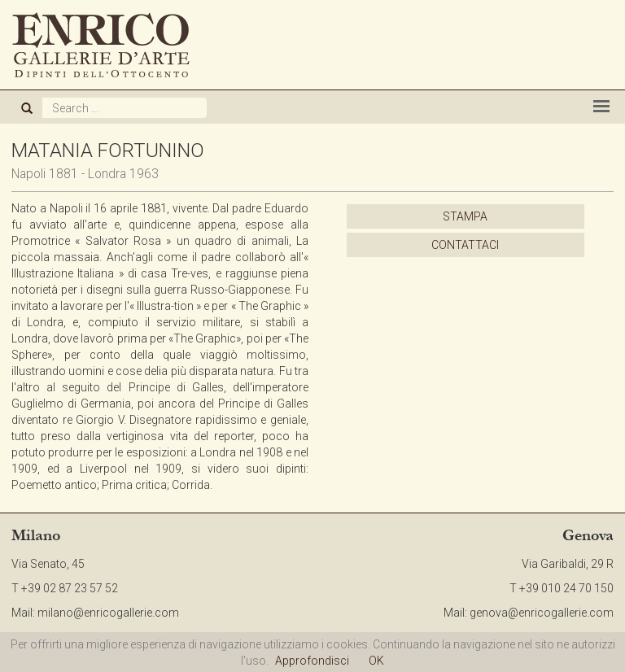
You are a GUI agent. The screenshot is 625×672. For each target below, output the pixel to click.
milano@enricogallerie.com (108, 613)
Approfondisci (312, 661)
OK (376, 661)
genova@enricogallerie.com (542, 613)
